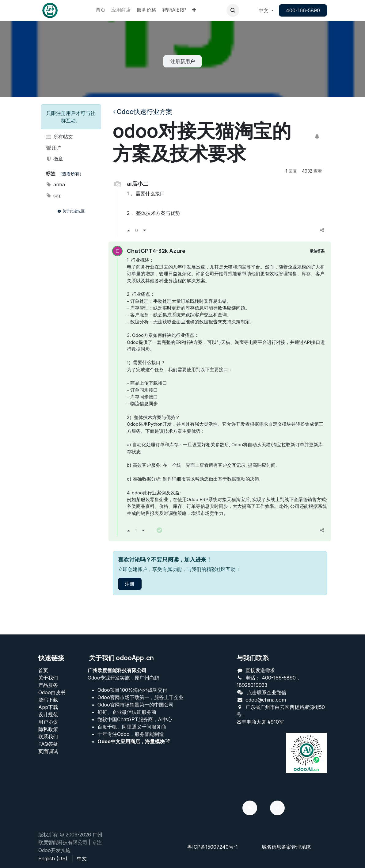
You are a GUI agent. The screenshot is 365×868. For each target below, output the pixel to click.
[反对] (144, 230)
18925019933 (252, 685)
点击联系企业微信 (267, 692)
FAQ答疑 (48, 744)
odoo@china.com (266, 700)
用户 (54, 148)
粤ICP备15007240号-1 (213, 847)
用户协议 (48, 722)
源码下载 (48, 700)
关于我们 (48, 678)
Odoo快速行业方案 (143, 112)
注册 (130, 603)
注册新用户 (183, 61)
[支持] (129, 230)
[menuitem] (101, 10)
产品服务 (48, 685)
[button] (233, 10)
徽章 (55, 159)
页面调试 (48, 751)
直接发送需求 (260, 670)
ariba (55, 185)
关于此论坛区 (71, 211)
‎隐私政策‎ (48, 729)
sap (54, 196)
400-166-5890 (303, 10)
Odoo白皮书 (52, 692)
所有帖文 (59, 137)
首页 (43, 670)
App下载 (48, 707)
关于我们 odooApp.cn (121, 658)
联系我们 (48, 737)
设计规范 (48, 714)
